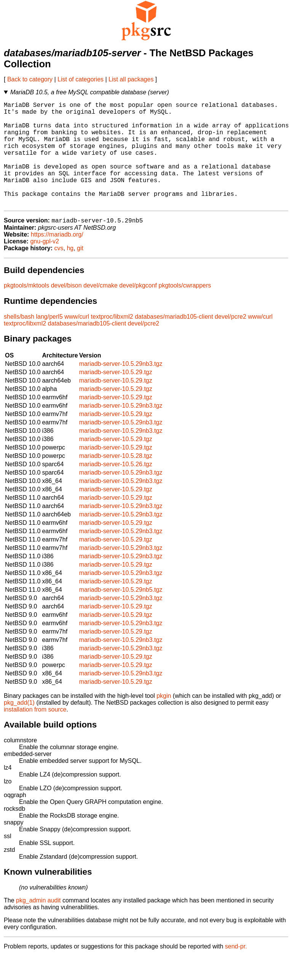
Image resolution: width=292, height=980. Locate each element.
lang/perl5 (49, 341)
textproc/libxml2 (112, 341)
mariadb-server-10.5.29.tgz (116, 396)
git (80, 272)
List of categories (81, 79)
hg (70, 272)
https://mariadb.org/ (57, 258)
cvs (59, 272)
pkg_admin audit (38, 924)
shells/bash (19, 341)
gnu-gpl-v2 (45, 265)
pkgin (164, 720)
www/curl (77, 341)
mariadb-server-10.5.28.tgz (116, 480)
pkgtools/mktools (26, 309)
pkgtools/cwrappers (185, 309)
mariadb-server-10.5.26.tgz (116, 488)
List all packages (131, 79)
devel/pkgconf (138, 309)
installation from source (35, 733)
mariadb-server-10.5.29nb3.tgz (121, 388)
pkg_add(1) (19, 727)
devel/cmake (101, 309)
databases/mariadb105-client (174, 341)
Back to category (30, 79)
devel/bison (66, 309)
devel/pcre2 (231, 341)
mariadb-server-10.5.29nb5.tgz (121, 614)
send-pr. (236, 970)
